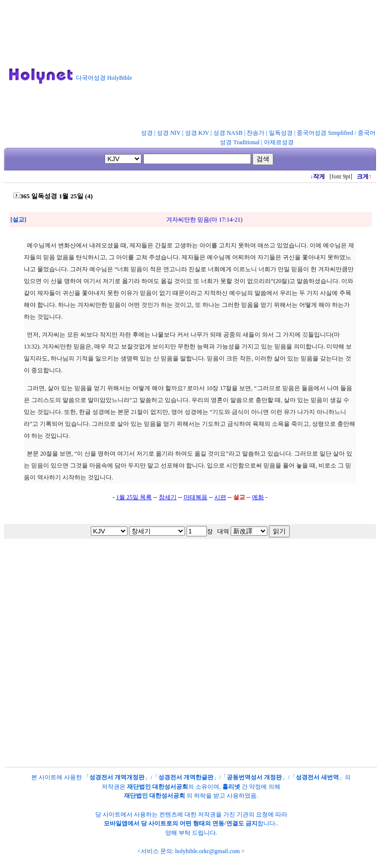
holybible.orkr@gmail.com (207, 851)
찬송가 (255, 133)
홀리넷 (231, 787)
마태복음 (195, 497)
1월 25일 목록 (134, 497)
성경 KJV (197, 133)
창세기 (168, 497)
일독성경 (281, 133)
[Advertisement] (213, 66)
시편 (220, 497)
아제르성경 (279, 142)
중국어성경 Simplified (325, 133)
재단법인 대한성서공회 (158, 787)
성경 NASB (228, 133)
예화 (258, 497)
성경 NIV (169, 133)
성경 (147, 133)
